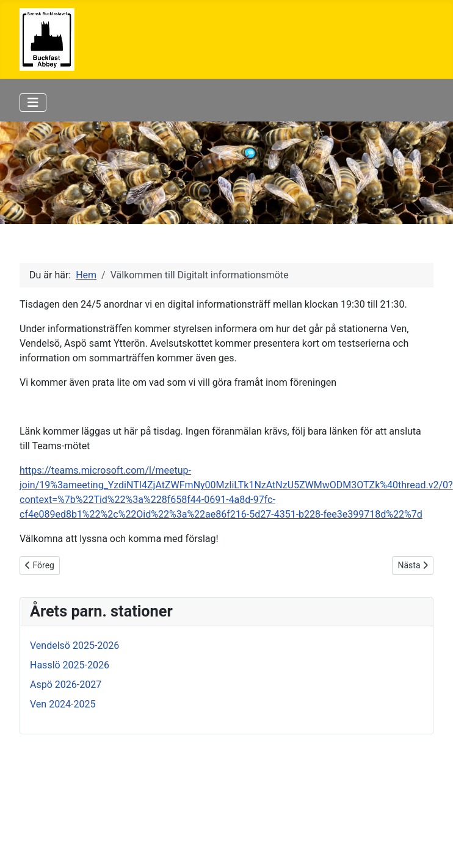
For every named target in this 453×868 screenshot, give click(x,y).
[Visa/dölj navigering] (33, 103)
